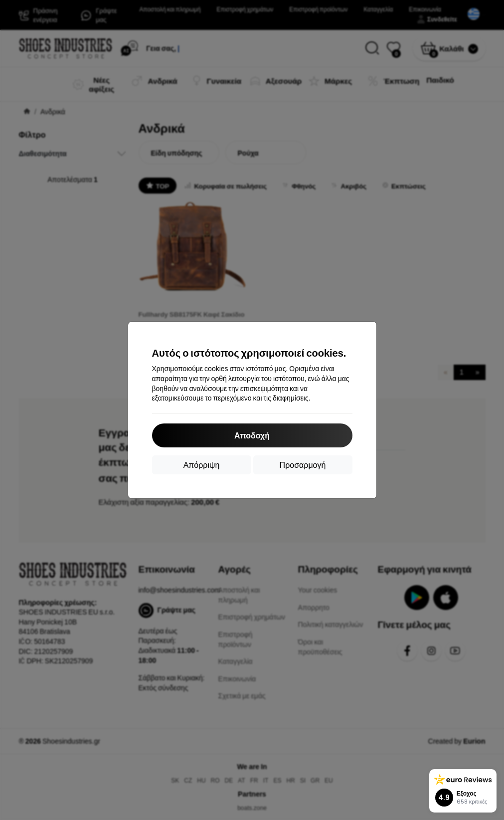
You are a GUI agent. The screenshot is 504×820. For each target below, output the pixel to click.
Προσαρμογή (303, 465)
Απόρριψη (202, 465)
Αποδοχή (252, 435)
